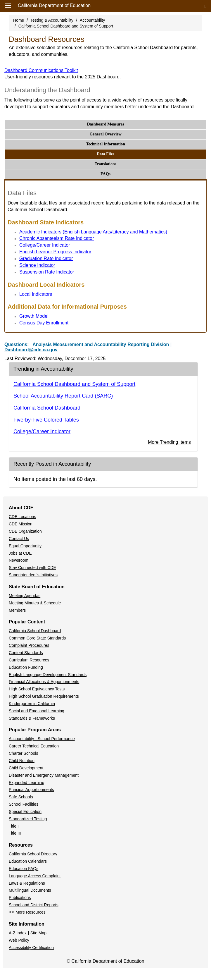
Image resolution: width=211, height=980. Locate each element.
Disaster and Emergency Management (44, 775)
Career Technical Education (34, 746)
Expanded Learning (26, 783)
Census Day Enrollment (44, 323)
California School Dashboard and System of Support (66, 26)
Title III (15, 833)
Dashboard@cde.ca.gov (31, 350)
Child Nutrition (22, 761)
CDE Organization (25, 531)
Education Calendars (28, 861)
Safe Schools (21, 797)
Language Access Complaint (35, 876)
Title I (14, 826)
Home (19, 20)
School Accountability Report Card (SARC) (63, 396)
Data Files (105, 154)
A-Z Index (18, 933)
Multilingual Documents (30, 890)
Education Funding (26, 667)
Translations (105, 164)
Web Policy (19, 940)
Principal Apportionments (31, 790)
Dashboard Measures (106, 124)
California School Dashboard (47, 408)
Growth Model (34, 316)
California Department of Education (54, 5)
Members (17, 610)
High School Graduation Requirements (44, 696)
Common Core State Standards (37, 638)
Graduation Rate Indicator (46, 258)
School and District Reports (34, 905)
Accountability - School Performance (42, 739)
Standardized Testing (28, 819)
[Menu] (8, 5)
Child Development (26, 768)
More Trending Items (169, 442)
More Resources (31, 912)
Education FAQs (24, 869)
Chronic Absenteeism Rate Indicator (57, 238)
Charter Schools (23, 753)
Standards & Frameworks (32, 718)
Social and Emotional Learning (37, 711)
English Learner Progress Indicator (55, 252)
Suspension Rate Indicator (47, 272)
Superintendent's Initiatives (33, 575)
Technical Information (105, 144)
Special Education (25, 811)
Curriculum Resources (29, 660)
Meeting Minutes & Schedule (35, 603)
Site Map (38, 933)
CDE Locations (22, 517)
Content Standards (26, 653)
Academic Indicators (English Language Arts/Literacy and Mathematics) (93, 232)
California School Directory (33, 854)
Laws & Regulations (27, 883)
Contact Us (19, 539)
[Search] (205, 6)
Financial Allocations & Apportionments (44, 682)
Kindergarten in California (32, 704)
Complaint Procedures (29, 645)
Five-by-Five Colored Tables (46, 420)
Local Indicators (36, 294)
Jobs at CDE (20, 553)
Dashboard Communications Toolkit (41, 70)
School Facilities (24, 804)
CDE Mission (21, 524)
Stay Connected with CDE (32, 568)
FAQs (105, 174)
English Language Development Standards (48, 675)
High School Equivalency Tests (37, 689)
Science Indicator (37, 265)
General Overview (105, 134)
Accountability (92, 20)
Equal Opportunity (25, 546)
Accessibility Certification (31, 948)
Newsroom (19, 560)
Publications (20, 898)
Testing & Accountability (52, 20)
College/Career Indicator (45, 245)
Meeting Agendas (25, 596)
